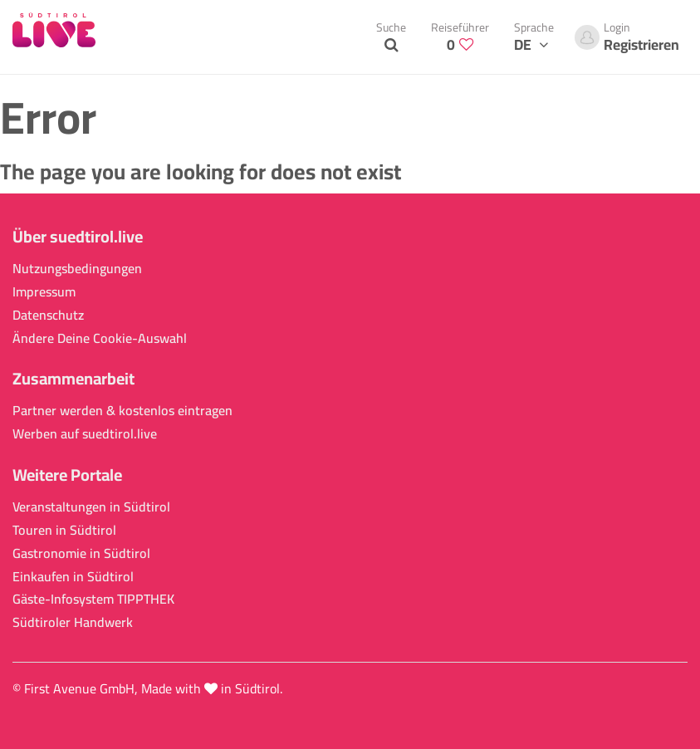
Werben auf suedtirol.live (85, 434)
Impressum (44, 292)
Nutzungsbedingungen (77, 269)
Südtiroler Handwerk (73, 622)
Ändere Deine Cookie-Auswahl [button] (100, 338)
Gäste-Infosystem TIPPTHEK (93, 599)
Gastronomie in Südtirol (81, 553)
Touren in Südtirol (64, 530)
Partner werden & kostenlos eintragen (122, 411)
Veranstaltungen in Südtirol (91, 507)
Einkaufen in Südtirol (73, 577)
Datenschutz (48, 315)
